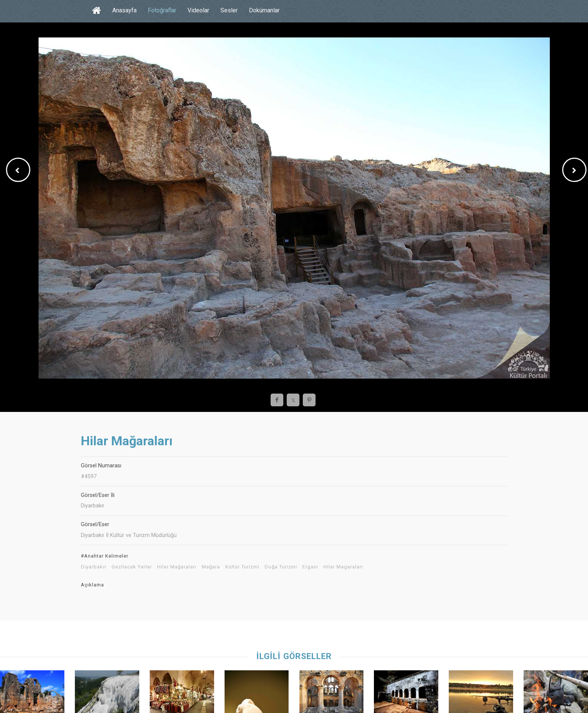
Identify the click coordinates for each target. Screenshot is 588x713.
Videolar (198, 10)
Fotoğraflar (162, 10)
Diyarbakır (94, 567)
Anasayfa (124, 10)
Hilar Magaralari (343, 567)
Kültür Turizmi (242, 567)
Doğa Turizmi (281, 567)
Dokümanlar (264, 10)
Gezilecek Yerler (132, 567)
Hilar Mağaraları (177, 567)
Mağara (211, 567)
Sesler (229, 10)
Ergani (310, 567)
